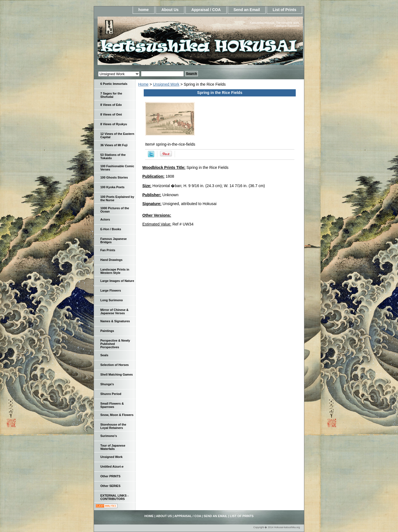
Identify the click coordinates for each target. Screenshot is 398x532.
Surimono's (109, 436)
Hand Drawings (111, 260)
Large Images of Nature (117, 281)
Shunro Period (111, 394)
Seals (104, 355)
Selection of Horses (115, 365)
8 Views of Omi (111, 114)
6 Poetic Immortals (114, 84)
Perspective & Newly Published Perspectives (115, 344)
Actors (105, 219)
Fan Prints (108, 250)
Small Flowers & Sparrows (112, 405)
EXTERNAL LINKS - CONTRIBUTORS (114, 497)
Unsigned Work (166, 84)
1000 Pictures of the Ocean (115, 210)
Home (143, 84)
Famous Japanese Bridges (113, 240)
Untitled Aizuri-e (112, 467)
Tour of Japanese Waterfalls (113, 447)
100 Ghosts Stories (114, 177)
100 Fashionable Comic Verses (117, 168)
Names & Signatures (115, 321)
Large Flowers (111, 290)
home (144, 10)
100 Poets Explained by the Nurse (117, 198)
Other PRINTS (110, 476)
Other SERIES (110, 486)
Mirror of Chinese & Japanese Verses (114, 311)
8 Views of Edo (111, 105)
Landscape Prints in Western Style (115, 271)
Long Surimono (112, 300)
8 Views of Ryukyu (114, 124)
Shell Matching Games (116, 374)
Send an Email (247, 10)
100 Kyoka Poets (112, 187)
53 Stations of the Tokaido (113, 156)
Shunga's (107, 384)
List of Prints (284, 10)
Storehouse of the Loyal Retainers (113, 426)
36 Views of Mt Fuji (114, 145)
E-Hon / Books (111, 229)
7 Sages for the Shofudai (111, 95)
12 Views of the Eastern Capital (117, 135)
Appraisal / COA (206, 10)
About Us (170, 10)
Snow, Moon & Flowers (117, 415)
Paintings (107, 331)
